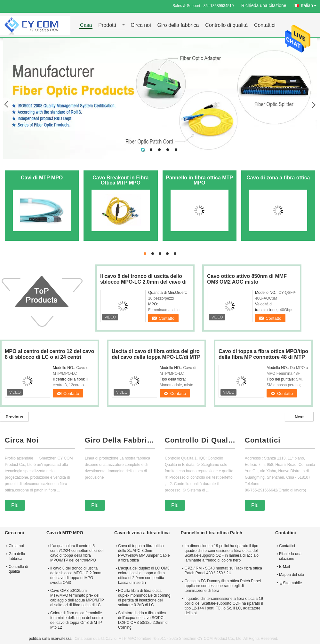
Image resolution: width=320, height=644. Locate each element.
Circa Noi (22, 440)
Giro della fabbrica (178, 25)
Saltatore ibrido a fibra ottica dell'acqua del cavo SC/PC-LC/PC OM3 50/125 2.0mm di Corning (143, 620)
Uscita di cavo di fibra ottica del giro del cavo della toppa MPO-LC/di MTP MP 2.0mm (156, 357)
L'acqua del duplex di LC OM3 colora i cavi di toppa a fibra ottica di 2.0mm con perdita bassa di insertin (144, 575)
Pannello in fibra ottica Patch (212, 533)
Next (299, 417)
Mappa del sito (292, 575)
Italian (311, 4)
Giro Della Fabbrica (120, 440)
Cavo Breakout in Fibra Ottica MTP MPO (120, 180)
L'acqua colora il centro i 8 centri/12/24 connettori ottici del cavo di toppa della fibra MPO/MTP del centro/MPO (77, 553)
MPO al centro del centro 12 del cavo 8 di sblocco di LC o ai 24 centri (49, 354)
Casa (86, 25)
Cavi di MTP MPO (42, 178)
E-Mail (284, 567)
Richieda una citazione (264, 5)
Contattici (265, 25)
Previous (15, 417)
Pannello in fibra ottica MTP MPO (199, 180)
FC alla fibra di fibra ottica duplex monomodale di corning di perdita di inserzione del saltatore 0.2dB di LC (144, 598)
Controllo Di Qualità (200, 440)
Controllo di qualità (226, 25)
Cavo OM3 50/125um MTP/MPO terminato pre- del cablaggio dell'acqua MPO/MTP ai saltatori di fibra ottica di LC (77, 598)
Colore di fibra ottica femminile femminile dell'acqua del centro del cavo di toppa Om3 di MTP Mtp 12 (76, 620)
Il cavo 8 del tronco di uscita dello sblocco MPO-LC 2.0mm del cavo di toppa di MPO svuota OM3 (143, 282)
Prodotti (107, 25)
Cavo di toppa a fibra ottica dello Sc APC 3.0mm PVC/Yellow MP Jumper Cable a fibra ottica (144, 553)
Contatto (167, 318)
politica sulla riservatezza (50, 639)
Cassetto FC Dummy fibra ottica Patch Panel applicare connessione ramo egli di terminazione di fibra (223, 586)
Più (15, 505)
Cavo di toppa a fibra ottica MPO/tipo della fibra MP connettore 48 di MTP (263, 354)
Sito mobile (290, 583)
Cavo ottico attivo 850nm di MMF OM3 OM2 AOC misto (247, 279)
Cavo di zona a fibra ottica (278, 178)
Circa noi (141, 25)
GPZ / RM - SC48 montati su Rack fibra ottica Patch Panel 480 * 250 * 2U (223, 571)
